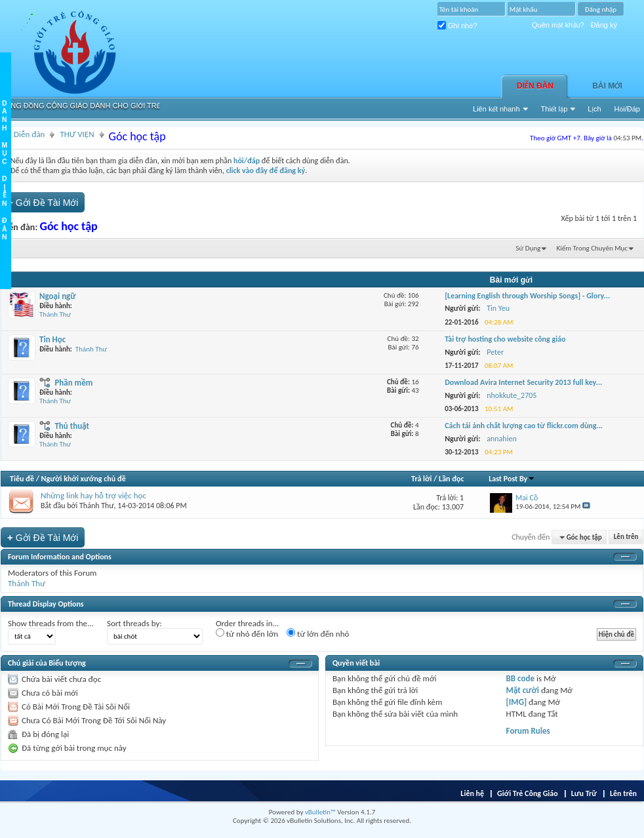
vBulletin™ (320, 812)
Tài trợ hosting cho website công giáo (505, 339)
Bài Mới (607, 86)
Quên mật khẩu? (558, 25)
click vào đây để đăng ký (266, 170)
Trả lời (421, 479)
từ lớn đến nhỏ (318, 633)
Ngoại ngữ (58, 296)
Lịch (594, 109)
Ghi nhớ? (457, 26)
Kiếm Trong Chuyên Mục (592, 248)
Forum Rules (528, 731)
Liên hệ (472, 793)
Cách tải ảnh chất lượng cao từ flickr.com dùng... (524, 426)
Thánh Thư (55, 314)
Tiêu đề (22, 479)
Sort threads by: (134, 623)
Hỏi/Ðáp (627, 109)
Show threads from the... (51, 623)
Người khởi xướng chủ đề (84, 479)
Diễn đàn (535, 86)
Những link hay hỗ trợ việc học (93, 495)
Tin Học (52, 339)
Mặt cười (523, 690)
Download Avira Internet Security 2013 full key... (523, 382)
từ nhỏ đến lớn (247, 633)
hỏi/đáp (247, 161)
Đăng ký (604, 25)
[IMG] (517, 702)
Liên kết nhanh (496, 109)
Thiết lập (554, 109)
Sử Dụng (529, 248)
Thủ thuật (72, 426)
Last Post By (512, 479)
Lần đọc (451, 479)
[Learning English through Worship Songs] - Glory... (527, 296)
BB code (520, 678)
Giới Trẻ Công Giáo (528, 793)
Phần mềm (73, 383)
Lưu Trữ (584, 793)
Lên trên (626, 537)
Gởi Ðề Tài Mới (43, 202)
